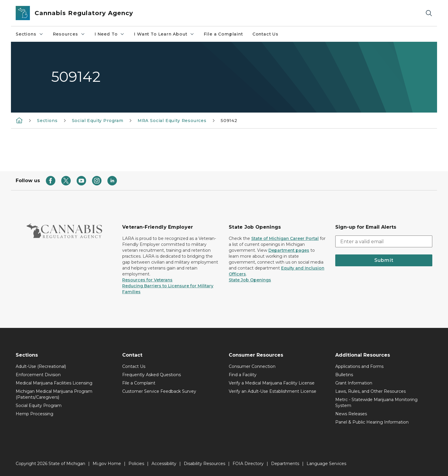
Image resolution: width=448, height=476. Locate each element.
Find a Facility (243, 375)
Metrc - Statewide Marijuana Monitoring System (376, 403)
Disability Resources (204, 464)
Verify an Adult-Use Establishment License (273, 391)
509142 (229, 121)
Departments (285, 464)
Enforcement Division (38, 375)
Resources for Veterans (147, 280)
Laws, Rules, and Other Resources (370, 391)
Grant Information (354, 383)
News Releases (351, 414)
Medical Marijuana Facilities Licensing (54, 383)
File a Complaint (223, 34)
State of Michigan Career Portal (285, 238)
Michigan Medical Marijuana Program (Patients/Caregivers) (54, 394)
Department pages (289, 250)
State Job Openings (250, 280)
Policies (136, 464)
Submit (384, 260)
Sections (30, 34)
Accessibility (164, 464)
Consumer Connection (252, 366)
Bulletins (344, 375)
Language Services (326, 464)
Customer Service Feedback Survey (159, 391)
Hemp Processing (34, 414)
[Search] (429, 13)
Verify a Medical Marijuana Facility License (272, 383)
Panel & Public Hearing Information (372, 422)
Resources (69, 34)
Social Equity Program (98, 121)
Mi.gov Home (107, 464)
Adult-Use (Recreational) (41, 366)
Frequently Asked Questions (152, 375)
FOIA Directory (248, 464)
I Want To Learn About (164, 34)
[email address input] (384, 241)
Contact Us (265, 34)
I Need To (110, 34)
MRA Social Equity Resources (172, 121)
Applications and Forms (359, 366)
